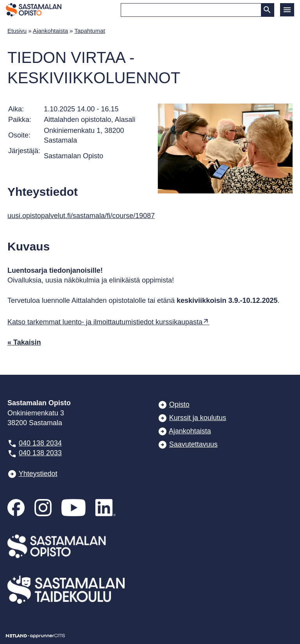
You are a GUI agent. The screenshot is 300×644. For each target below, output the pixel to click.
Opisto (179, 404)
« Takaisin (24, 342)
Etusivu (17, 31)
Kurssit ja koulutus (198, 418)
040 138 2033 (40, 453)
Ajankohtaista (50, 31)
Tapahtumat (90, 31)
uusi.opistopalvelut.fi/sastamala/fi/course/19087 (81, 216)
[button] (287, 10)
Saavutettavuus (193, 444)
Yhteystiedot (38, 474)
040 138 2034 (40, 443)
